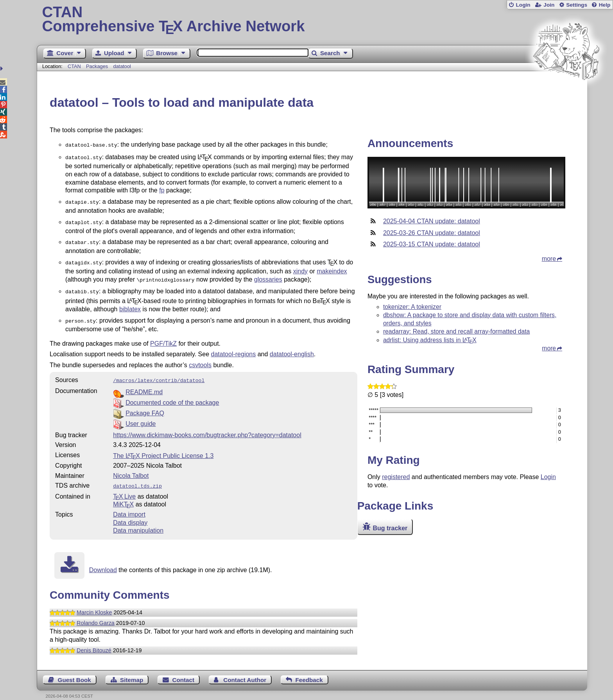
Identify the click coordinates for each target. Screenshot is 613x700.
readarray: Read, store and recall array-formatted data (456, 331)
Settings (577, 5)
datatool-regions (234, 347)
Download (103, 561)
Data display (130, 514)
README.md (144, 384)
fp (162, 189)
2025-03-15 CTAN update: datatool (432, 244)
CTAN (74, 66)
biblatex (130, 303)
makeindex (332, 267)
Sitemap (132, 671)
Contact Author (245, 671)
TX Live (124, 488)
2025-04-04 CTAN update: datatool (432, 221)
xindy (300, 267)
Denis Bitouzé (94, 642)
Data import (129, 506)
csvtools (200, 358)
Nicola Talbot (131, 468)
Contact (184, 671)
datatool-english (292, 347)
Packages (98, 66)
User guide (141, 416)
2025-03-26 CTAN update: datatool (432, 233)
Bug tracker (390, 528)
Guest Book (74, 671)
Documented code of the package (172, 395)
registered (396, 477)
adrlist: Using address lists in (430, 340)
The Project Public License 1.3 (163, 448)
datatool (122, 66)
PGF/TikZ (163, 337)
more (549, 259)
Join (549, 5)
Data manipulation (138, 522)
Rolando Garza (96, 614)
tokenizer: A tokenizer (412, 307)
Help (605, 5)
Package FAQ (145, 405)
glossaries (268, 275)
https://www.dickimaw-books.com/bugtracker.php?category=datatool (207, 427)
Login (523, 5)
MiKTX (123, 496)
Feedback (309, 671)
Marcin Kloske (94, 604)
